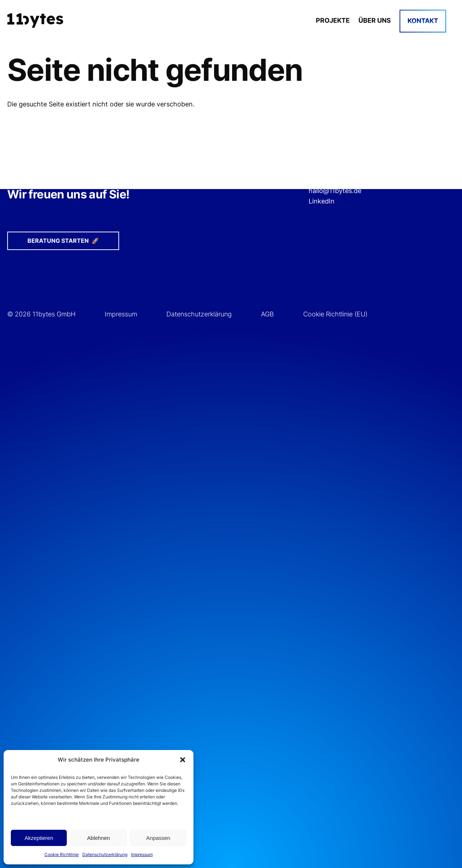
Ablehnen (98, 838)
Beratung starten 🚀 (63, 241)
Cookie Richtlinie (62, 854)
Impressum (142, 854)
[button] (183, 760)
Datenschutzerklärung (105, 854)
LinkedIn (322, 201)
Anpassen (158, 838)
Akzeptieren (39, 838)
